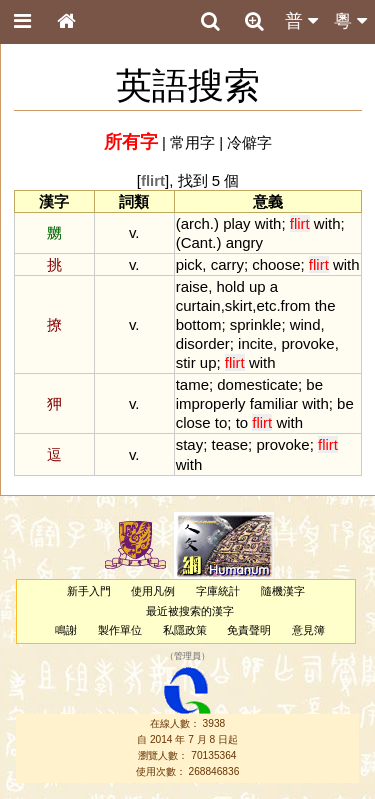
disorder (203, 343)
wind (305, 324)
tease (229, 444)
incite (255, 343)
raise (192, 286)
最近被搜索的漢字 (190, 611)
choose (276, 264)
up (257, 286)
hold (230, 286)
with (268, 223)
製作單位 (120, 630)
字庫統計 (218, 591)
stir (186, 362)
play (236, 223)
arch (195, 223)
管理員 (187, 656)
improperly (211, 403)
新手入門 (89, 591)
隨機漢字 (283, 591)
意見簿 (308, 630)
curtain (198, 305)
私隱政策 (185, 630)
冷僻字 (249, 142)
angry (244, 242)
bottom (199, 324)
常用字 (192, 142)
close (193, 422)
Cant (197, 242)
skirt (238, 305)
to (221, 422)
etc (266, 305)
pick (189, 264)
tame (192, 384)
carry (227, 264)
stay (189, 444)
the (325, 305)
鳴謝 (66, 630)
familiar (274, 403)
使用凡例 (153, 591)
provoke (307, 343)
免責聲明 (249, 630)
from (296, 305)
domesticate (257, 384)
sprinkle (256, 324)
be (314, 384)
